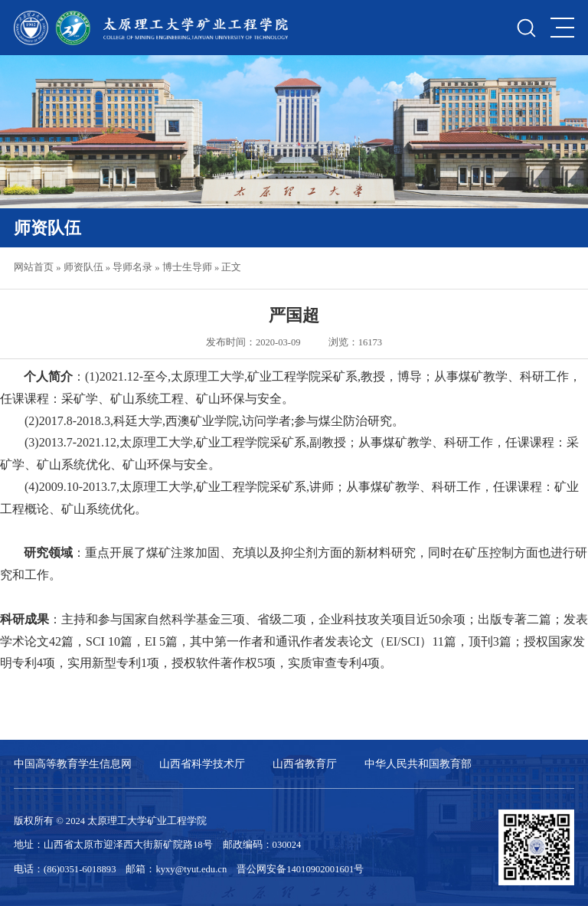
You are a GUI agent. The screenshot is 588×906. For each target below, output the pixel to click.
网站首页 (34, 267)
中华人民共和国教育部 (418, 764)
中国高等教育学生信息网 (73, 764)
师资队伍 (83, 267)
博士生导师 (187, 267)
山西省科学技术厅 (202, 764)
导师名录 (132, 267)
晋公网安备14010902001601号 (300, 869)
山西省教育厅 (305, 764)
